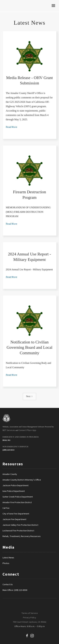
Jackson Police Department (15, 486)
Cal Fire (6, 508)
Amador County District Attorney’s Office (22, 480)
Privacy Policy (29, 618)
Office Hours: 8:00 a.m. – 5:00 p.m (29, 626)
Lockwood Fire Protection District (18, 531)
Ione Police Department (14, 491)
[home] (8, 6)
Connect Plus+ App (27, 430)
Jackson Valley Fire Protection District (20, 525)
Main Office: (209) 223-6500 (15, 590)
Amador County (10, 474)
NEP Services (9, 430)
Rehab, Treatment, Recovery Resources (22, 536)
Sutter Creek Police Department (18, 497)
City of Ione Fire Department (16, 514)
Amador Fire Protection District (17, 502)
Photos (6, 563)
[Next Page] (29, 397)
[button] (53, 6)
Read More (11, 127)
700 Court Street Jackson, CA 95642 (29, 622)
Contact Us (8, 585)
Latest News (8, 558)
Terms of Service (30, 613)
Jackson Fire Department (14, 519)
